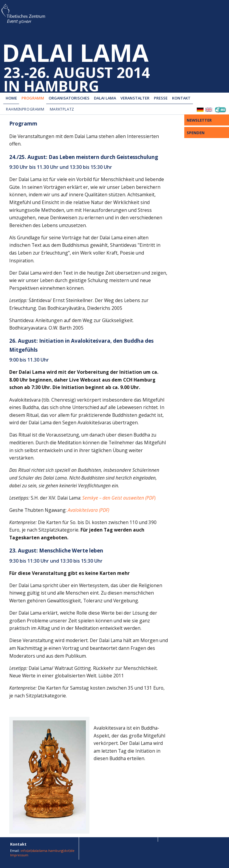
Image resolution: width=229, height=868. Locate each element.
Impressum (19, 855)
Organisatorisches (69, 98)
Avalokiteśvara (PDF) (88, 510)
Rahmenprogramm (25, 109)
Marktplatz (62, 109)
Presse (161, 98)
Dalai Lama (105, 98)
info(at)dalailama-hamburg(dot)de (48, 851)
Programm (33, 98)
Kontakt (181, 98)
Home (11, 98)
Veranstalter (135, 98)
